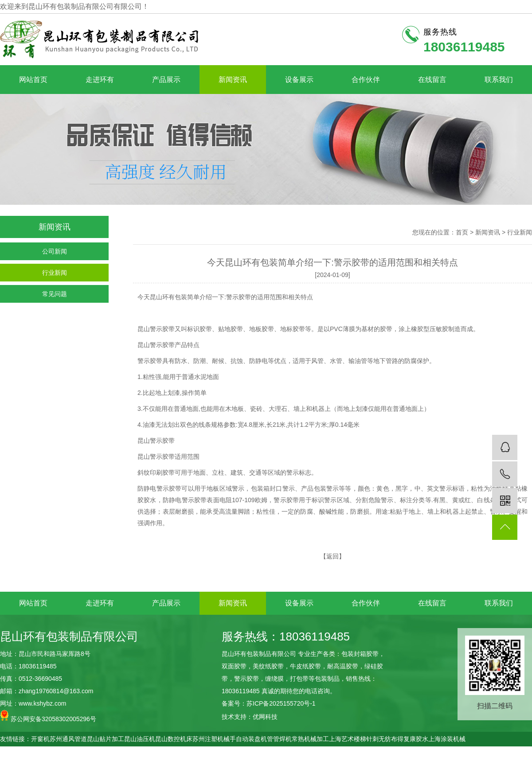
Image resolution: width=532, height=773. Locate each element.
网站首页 (33, 80)
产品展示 (166, 80)
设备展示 (299, 80)
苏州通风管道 (68, 739)
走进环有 (100, 80)
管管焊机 (279, 739)
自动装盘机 (251, 739)
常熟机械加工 (310, 739)
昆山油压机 (140, 739)
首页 (462, 232)
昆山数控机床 (174, 739)
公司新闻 (55, 251)
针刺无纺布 (382, 739)
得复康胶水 (413, 739)
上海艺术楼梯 (348, 739)
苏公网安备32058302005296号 (48, 716)
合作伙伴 (366, 80)
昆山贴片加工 (106, 739)
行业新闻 (55, 273)
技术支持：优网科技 (250, 717)
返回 (332, 556)
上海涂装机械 (447, 739)
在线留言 (432, 80)
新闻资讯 (233, 80)
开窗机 (40, 739)
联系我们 (499, 80)
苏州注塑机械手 (214, 739)
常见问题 (55, 294)
